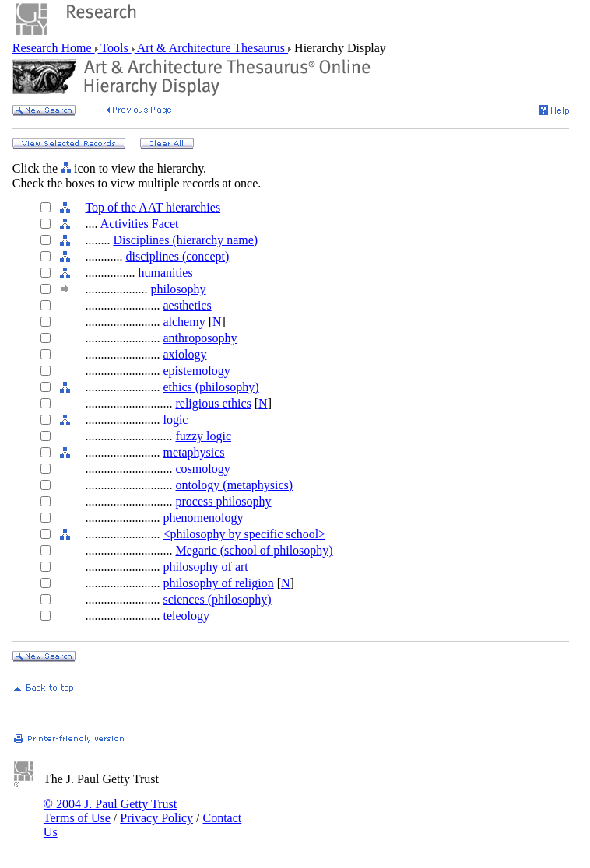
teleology (186, 616)
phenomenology (203, 518)
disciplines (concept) (177, 256)
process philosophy (223, 501)
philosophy (178, 289)
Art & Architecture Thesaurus (211, 48)
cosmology (202, 469)
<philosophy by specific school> (244, 534)
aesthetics (187, 305)
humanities (165, 273)
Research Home (54, 48)
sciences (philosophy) (217, 599)
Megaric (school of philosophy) (254, 550)
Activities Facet (140, 224)
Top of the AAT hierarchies (153, 207)
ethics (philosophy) (211, 387)
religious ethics (213, 403)
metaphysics (193, 452)
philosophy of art (205, 567)
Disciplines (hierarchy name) (185, 240)
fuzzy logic (203, 436)
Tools (115, 48)
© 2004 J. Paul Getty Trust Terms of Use (110, 811)
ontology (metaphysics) (234, 485)
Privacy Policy (156, 818)
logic (175, 420)
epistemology (196, 371)
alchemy (184, 322)
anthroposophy (200, 338)
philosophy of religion (218, 583)
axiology (184, 354)
